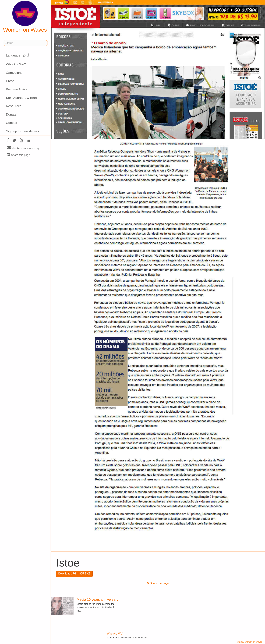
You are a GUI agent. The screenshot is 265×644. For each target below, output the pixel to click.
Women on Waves (25, 17)
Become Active (17, 89)
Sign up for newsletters (22, 131)
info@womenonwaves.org (23, 148)
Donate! (12, 114)
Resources (14, 106)
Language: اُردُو (18, 55)
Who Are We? (16, 64)
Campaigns (14, 73)
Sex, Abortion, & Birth (21, 98)
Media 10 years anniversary (98, 600)
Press (10, 81)
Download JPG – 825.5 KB (74, 574)
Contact (11, 123)
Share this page (18, 155)
